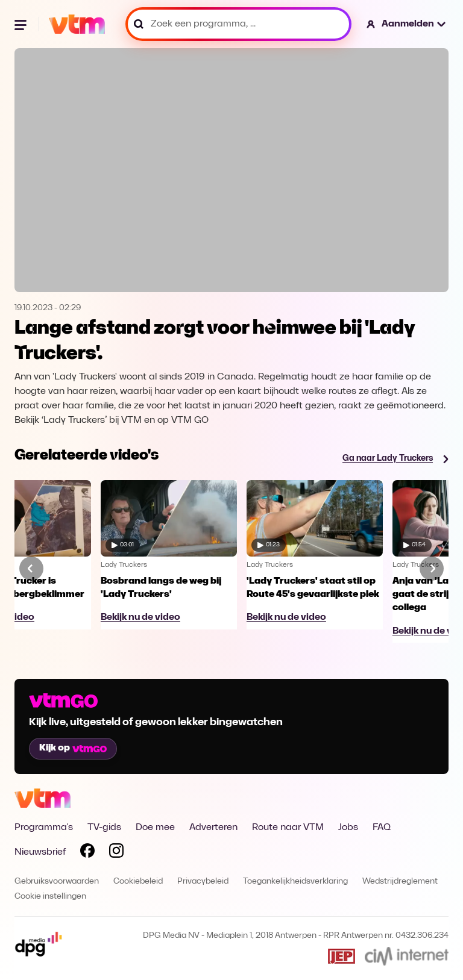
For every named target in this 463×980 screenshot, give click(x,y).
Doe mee (155, 828)
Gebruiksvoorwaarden (57, 882)
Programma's (44, 828)
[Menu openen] (22, 24)
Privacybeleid (203, 882)
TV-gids (104, 828)
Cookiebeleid (138, 882)
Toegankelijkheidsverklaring (295, 882)
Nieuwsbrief (40, 852)
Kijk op (73, 748)
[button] (407, 24)
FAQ (382, 828)
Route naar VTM (288, 828)
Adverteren (213, 828)
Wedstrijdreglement (400, 882)
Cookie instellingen (50, 897)
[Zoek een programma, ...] (238, 24)
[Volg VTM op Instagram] (116, 853)
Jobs (348, 828)
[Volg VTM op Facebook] (87, 853)
